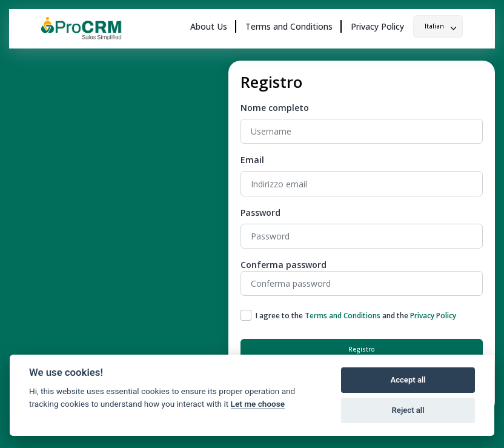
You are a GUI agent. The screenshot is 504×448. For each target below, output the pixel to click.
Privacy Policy (377, 26)
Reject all (408, 410)
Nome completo (275, 108)
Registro (362, 349)
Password (260, 212)
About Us (209, 26)
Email (252, 160)
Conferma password (283, 265)
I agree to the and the (356, 316)
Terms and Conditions (289, 26)
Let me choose (258, 404)
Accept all (408, 380)
